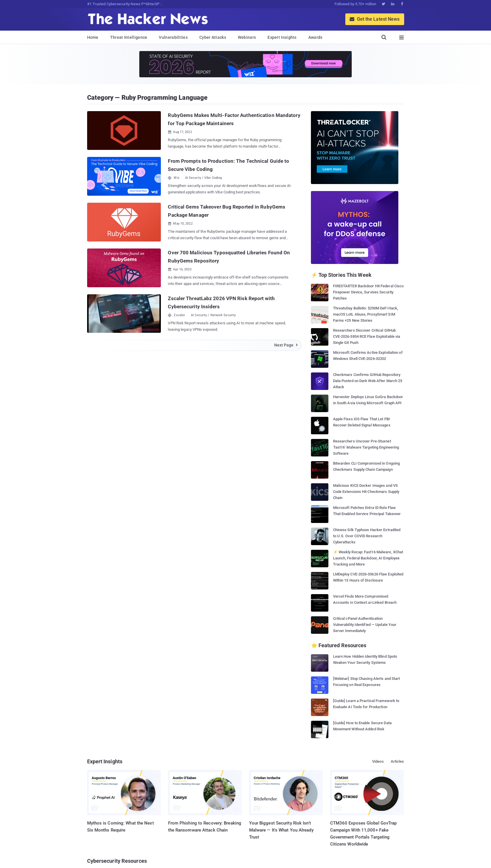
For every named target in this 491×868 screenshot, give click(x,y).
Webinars (247, 37)
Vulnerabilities (173, 37)
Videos (378, 761)
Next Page (286, 345)
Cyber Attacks (213, 37)
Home (93, 37)
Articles (397, 761)
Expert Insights (282, 37)
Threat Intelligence (129, 37)
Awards (315, 37)
